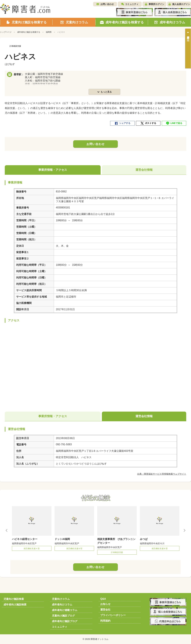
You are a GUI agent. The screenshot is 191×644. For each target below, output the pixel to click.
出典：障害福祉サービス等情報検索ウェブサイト (162, 474)
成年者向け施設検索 (15, 605)
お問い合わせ (107, 4)
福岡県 (49, 32)
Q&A (103, 599)
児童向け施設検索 (14, 599)
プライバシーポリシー (113, 615)
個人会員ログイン (181, 4)
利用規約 (105, 621)
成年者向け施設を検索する (29, 32)
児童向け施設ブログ (63, 616)
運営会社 (105, 610)
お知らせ (105, 604)
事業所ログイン (156, 4)
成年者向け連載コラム (65, 610)
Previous (7, 530)
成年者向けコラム (62, 605)
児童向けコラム (61, 599)
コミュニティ (132, 4)
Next (184, 530)
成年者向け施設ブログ (65, 621)
